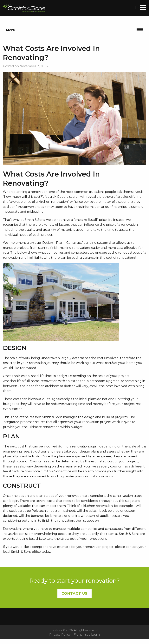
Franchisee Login (87, 635)
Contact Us (74, 594)
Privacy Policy (60, 635)
